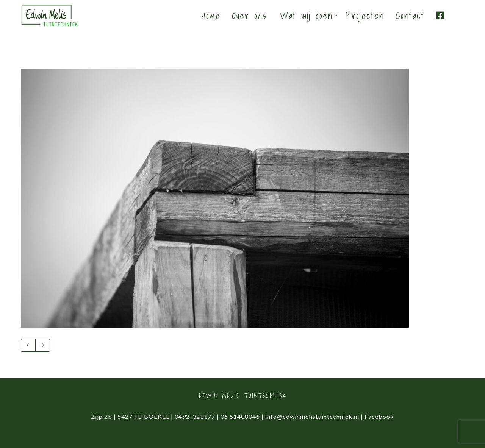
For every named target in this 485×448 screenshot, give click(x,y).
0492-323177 (195, 416)
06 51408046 (240, 416)
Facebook (379, 416)
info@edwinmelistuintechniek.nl (312, 416)
